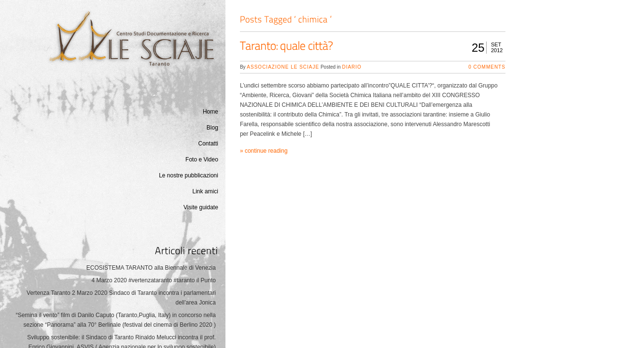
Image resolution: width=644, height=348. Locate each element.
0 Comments (487, 67)
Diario (351, 67)
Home (210, 112)
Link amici (205, 191)
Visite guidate (201, 207)
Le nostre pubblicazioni (189, 175)
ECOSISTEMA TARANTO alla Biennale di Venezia (151, 268)
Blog (212, 128)
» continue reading (264, 151)
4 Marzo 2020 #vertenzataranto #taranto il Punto (154, 280)
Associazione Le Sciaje (283, 67)
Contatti (208, 144)
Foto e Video (202, 159)
